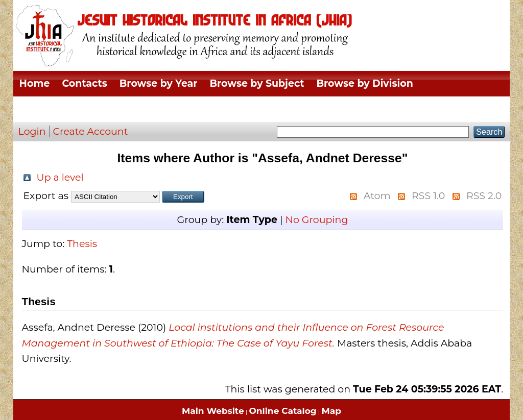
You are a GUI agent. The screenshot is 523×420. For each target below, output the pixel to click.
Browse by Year (159, 83)
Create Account (91, 131)
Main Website (213, 411)
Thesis (82, 244)
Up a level (60, 177)
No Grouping (316, 220)
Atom (377, 196)
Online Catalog (283, 411)
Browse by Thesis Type (77, 109)
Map (331, 411)
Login (32, 131)
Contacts (84, 83)
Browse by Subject (257, 83)
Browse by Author (192, 109)
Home (35, 83)
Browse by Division (365, 83)
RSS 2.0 (484, 196)
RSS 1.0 (428, 196)
